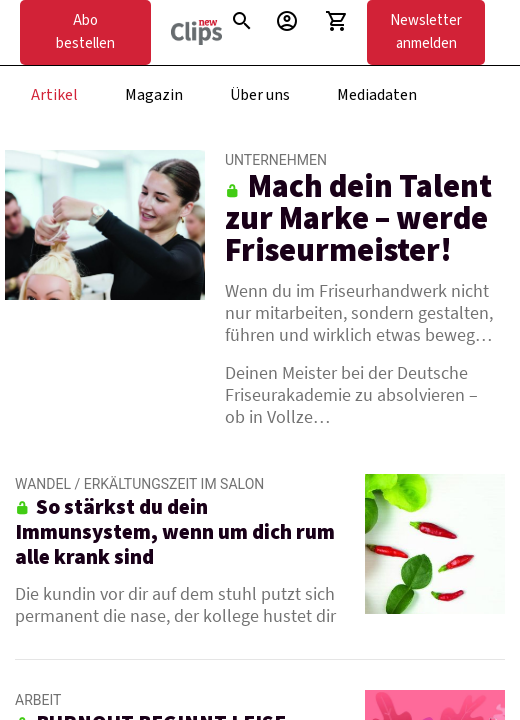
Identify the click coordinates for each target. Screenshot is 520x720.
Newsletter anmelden (426, 32)
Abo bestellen (85, 32)
